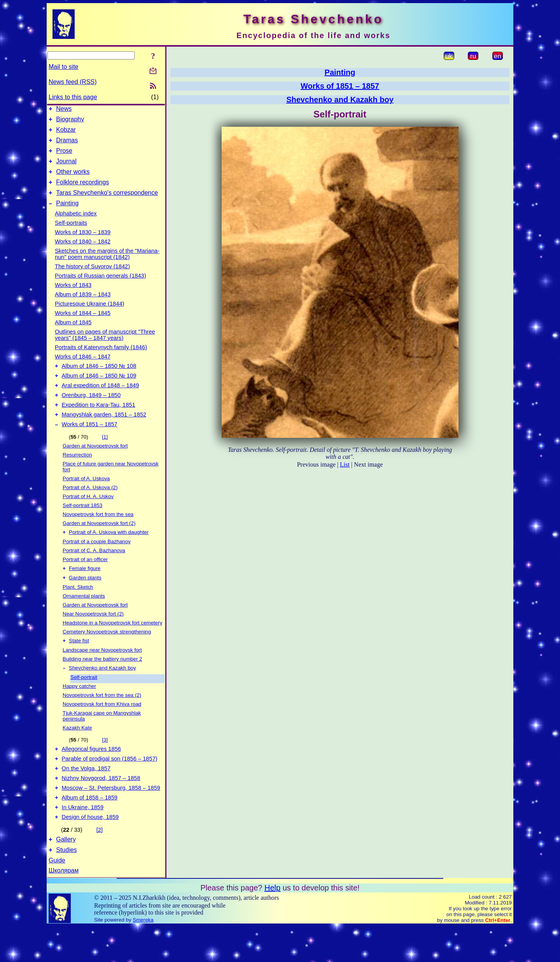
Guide (57, 896)
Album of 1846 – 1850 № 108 (99, 379)
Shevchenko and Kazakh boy (102, 692)
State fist (79, 664)
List (345, 464)
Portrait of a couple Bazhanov (97, 562)
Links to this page (73, 97)
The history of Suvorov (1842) (92, 278)
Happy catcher (79, 710)
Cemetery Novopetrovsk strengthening (107, 654)
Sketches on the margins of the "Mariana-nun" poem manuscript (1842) (107, 266)
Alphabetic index (76, 225)
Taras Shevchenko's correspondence (107, 203)
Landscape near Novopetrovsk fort (102, 673)
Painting (67, 215)
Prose (64, 157)
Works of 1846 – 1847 (83, 368)
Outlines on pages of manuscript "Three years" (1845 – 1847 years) (105, 346)
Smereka (143, 955)
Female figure (85, 590)
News (64, 110)
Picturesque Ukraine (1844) (89, 315)
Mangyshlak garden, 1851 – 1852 (104, 433)
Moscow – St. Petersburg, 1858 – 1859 (111, 817)
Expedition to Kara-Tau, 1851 (99, 422)
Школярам (64, 906)
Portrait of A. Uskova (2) (90, 507)
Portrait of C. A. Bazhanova (94, 571)
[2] (100, 863)
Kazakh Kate (77, 751)
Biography (70, 122)
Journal (66, 168)
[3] (105, 763)
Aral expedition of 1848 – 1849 (101, 401)
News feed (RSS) (73, 82)
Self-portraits (71, 234)
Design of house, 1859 (90, 850)
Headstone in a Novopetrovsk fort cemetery (112, 645)
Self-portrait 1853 (82, 525)
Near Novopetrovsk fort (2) (93, 636)
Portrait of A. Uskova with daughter (109, 553)
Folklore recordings (82, 192)
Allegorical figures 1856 (91, 774)
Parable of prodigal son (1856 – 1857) (110, 785)
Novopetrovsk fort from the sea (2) (102, 719)
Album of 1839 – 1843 (83, 306)
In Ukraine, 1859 (83, 839)
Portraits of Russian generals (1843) (101, 287)
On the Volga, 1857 (86, 796)
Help (272, 923)
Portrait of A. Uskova (86, 498)
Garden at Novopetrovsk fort (95, 466)
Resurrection (77, 475)
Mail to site (63, 67)
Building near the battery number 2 (102, 682)
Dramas (67, 145)
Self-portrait (84, 701)
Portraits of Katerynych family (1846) (101, 359)
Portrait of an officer (85, 580)
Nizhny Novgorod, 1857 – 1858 (101, 806)
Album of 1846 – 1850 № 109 (99, 390)
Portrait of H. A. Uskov (88, 516)
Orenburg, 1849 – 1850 (91, 411)
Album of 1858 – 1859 (90, 828)
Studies (66, 885)
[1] (105, 457)
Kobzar (66, 133)
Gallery (66, 874)
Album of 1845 (73, 334)
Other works (73, 180)
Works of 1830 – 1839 (83, 244)
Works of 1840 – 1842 (83, 253)
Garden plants (85, 600)
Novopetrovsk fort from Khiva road (102, 728)
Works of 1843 (73, 297)
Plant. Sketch (78, 609)
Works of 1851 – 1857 (90, 444)
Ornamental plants (84, 618)
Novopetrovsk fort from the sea (98, 534)
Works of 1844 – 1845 (83, 325)
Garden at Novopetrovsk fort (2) (99, 543)
